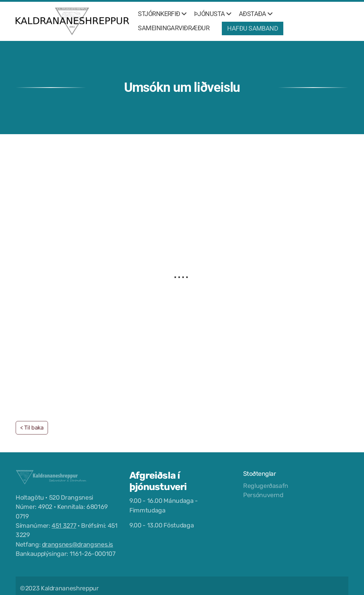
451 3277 (64, 526)
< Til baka (32, 428)
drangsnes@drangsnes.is (77, 544)
